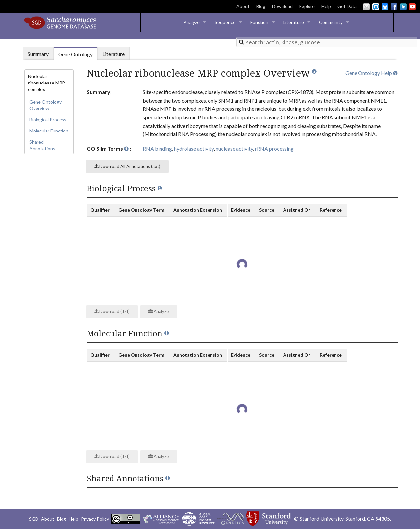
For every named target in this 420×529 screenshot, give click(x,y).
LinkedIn (403, 7)
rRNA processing (274, 148)
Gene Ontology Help (371, 73)
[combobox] (327, 42)
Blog (261, 6)
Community (331, 22)
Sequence (225, 22)
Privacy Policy (95, 519)
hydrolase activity (194, 148)
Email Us (366, 7)
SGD (34, 519)
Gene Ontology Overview (45, 105)
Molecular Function (49, 131)
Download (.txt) (112, 311)
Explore (307, 6)
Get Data (347, 6)
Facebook (394, 7)
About (243, 6)
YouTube (412, 7)
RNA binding (157, 148)
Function (259, 22)
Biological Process (48, 120)
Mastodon (376, 7)
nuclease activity (234, 148)
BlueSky (385, 7)
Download (282, 6)
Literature (294, 22)
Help (326, 6)
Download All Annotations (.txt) (127, 166)
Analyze (192, 22)
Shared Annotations (42, 145)
